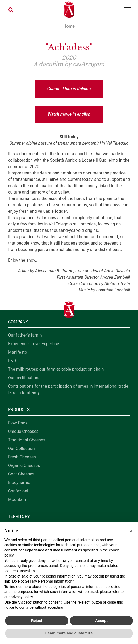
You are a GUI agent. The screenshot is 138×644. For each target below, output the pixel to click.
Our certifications (24, 378)
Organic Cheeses (24, 465)
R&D (12, 361)
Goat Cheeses (21, 474)
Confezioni (18, 491)
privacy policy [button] (22, 597)
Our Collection (21, 448)
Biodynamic (19, 482)
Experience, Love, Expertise (34, 344)
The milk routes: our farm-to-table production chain (56, 369)
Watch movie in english (69, 114)
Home (69, 26)
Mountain (17, 499)
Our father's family (25, 335)
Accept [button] (101, 621)
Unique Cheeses (23, 431)
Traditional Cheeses (27, 440)
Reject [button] (37, 621)
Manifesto (18, 352)
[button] (11, 10)
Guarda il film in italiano (69, 89)
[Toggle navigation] (127, 10)
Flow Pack (18, 423)
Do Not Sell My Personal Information (42, 581)
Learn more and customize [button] (69, 633)
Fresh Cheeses (22, 457)
